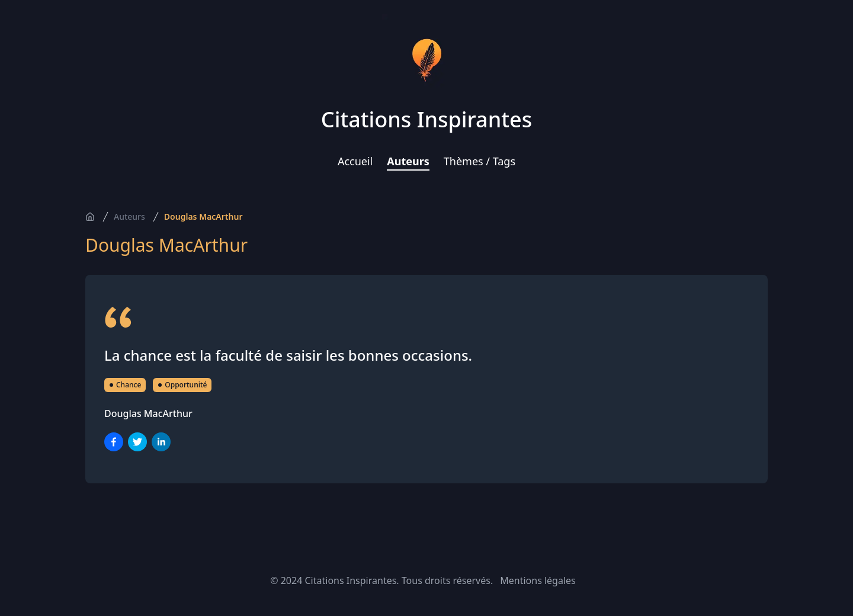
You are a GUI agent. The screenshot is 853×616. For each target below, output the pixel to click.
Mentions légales (538, 580)
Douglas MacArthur (203, 216)
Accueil (355, 161)
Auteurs (408, 161)
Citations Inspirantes (426, 119)
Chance (125, 385)
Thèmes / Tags (480, 161)
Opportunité (182, 385)
